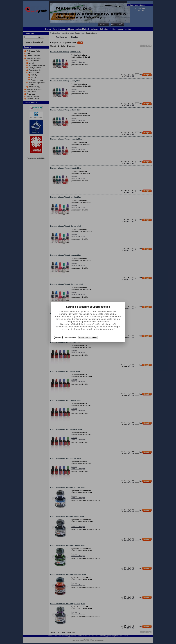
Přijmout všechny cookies (88, 337)
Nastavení (58, 337)
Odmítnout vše (71, 337)
